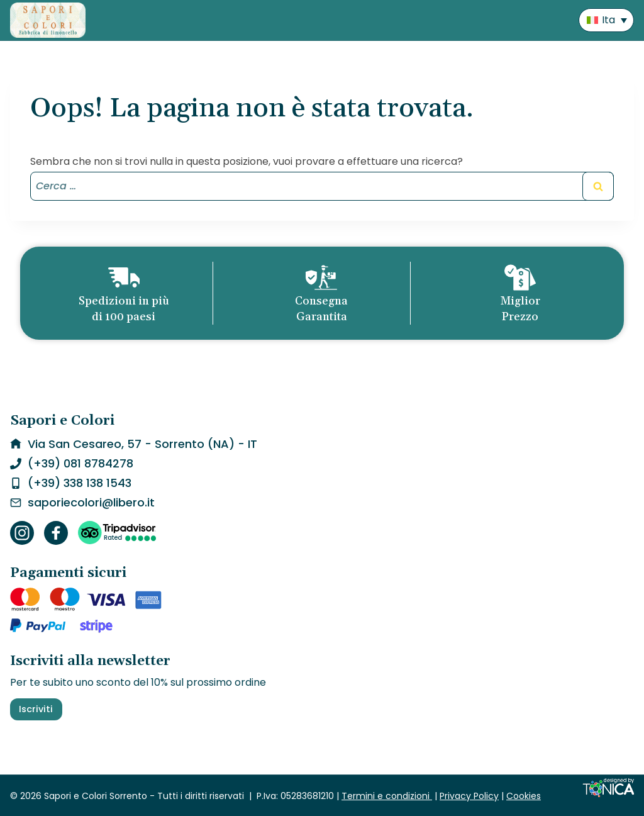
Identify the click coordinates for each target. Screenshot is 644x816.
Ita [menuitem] (608, 20)
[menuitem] (606, 20)
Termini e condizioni (387, 796)
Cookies (524, 796)
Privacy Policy (469, 796)
